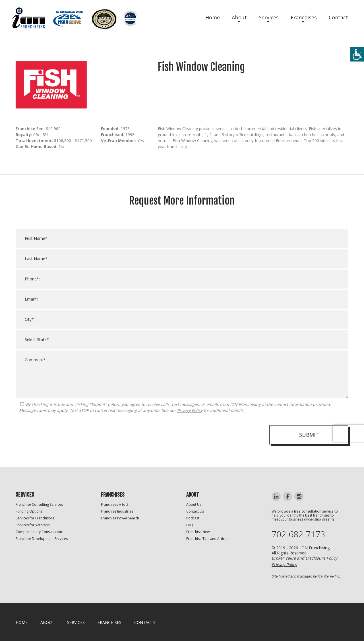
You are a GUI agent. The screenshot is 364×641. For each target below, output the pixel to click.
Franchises (304, 17)
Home (213, 17)
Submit (309, 443)
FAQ (190, 525)
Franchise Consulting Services (39, 504)
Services (269, 17)
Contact (338, 17)
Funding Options (29, 511)
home (22, 622)
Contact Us (195, 511)
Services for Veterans (33, 525)
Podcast (193, 518)
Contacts (145, 622)
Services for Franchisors (35, 518)
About (239, 17)
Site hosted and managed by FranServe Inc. (306, 576)
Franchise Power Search (120, 518)
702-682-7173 (298, 534)
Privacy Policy (190, 419)
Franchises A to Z (115, 504)
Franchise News (199, 532)
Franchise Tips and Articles (208, 539)
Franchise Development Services (42, 539)
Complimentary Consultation (39, 532)
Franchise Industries (117, 511)
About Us (194, 504)
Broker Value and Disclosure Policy (304, 558)
